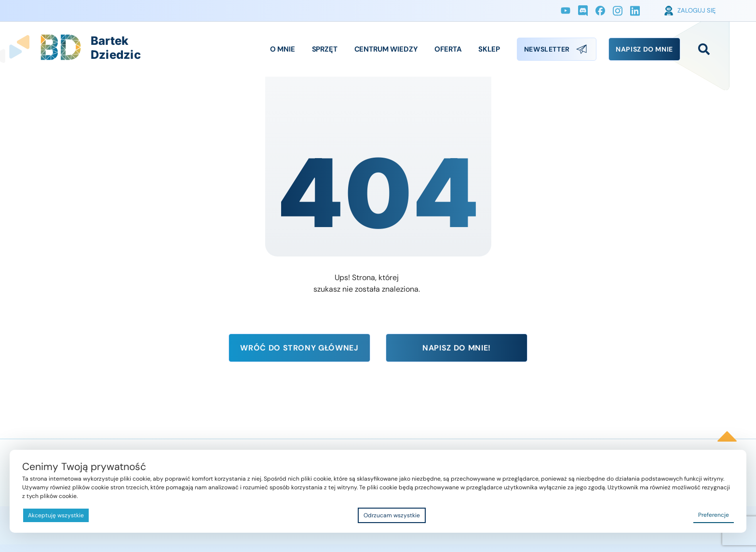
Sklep (489, 49)
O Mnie (283, 49)
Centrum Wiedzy (386, 49)
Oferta (448, 49)
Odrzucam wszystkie (392, 515)
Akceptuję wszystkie (56, 515)
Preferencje (714, 515)
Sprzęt (325, 49)
